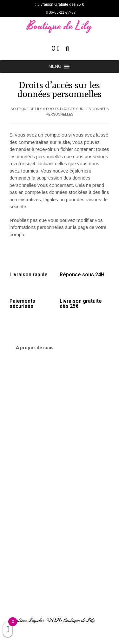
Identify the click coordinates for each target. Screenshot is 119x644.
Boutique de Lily (60, 26)
